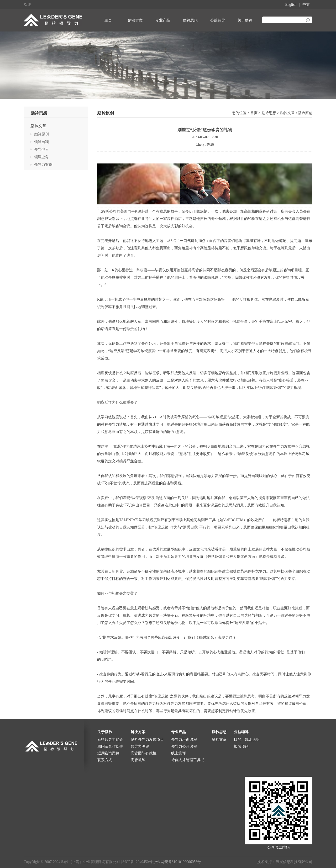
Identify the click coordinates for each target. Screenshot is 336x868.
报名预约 (241, 746)
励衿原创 (41, 134)
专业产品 (163, 20)
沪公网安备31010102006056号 (177, 862)
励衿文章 (38, 126)
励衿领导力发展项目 (147, 740)
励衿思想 (190, 20)
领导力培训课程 (184, 740)
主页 (108, 20)
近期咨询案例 (108, 753)
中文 (306, 5)
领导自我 (41, 142)
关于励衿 (245, 20)
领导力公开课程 (184, 746)
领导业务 (41, 157)
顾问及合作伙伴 (110, 746)
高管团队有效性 (144, 753)
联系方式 (105, 760)
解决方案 (135, 20)
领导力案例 (43, 165)
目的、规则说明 (247, 740)
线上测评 (178, 753)
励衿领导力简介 (110, 740)
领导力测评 (140, 746)
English (291, 5)
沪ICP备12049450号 (137, 862)
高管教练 (138, 760)
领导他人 (41, 149)
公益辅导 (218, 20)
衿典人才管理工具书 (188, 760)
